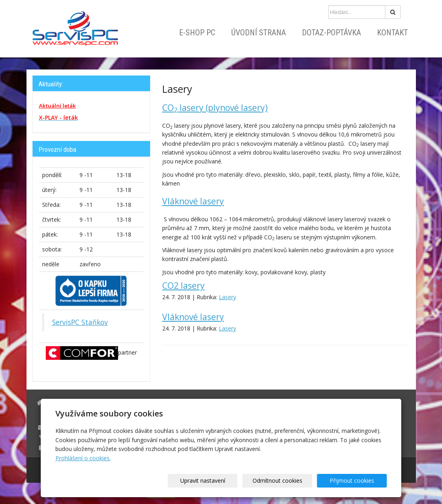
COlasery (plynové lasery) (215, 108)
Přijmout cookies (356, 481)
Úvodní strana (259, 33)
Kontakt (392, 33)
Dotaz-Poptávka (331, 33)
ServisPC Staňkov (80, 322)
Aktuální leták (57, 106)
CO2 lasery (183, 286)
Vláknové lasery (193, 201)
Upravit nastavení (224, 481)
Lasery (227, 297)
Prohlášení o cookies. (83, 458)
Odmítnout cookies (290, 481)
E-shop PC (197, 33)
